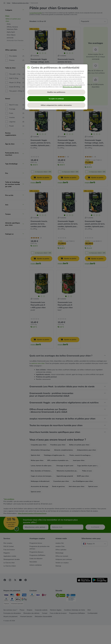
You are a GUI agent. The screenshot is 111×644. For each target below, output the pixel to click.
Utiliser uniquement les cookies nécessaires (56, 105)
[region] (56, 87)
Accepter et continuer (56, 99)
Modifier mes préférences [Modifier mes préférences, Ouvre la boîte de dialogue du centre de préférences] (56, 92)
